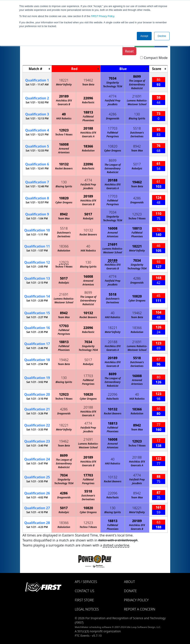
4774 (113, 96)
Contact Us (85, 591)
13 (37, 278)
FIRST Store (84, 600)
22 (37, 425)
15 (37, 313)
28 (37, 523)
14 (37, 296)
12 (37, 262)
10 (37, 230)
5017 (137, 164)
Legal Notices (87, 609)
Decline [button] (162, 36)
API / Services (86, 582)
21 (37, 409)
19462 (88, 80)
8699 (137, 76)
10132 (64, 164)
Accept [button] (144, 36)
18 (37, 360)
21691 (137, 96)
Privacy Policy (103, 16)
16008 (64, 144)
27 (37, 508)
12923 (64, 130)
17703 (113, 128)
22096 (88, 98)
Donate (130, 591)
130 (137, 114)
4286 (113, 114)
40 (64, 114)
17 (37, 344)
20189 (64, 96)
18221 (64, 80)
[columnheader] (37, 69)
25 (37, 477)
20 (37, 394)
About (130, 582)
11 (37, 246)
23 (37, 441)
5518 (137, 128)
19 (37, 378)
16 (37, 328)
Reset (129, 51)
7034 (113, 78)
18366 (88, 146)
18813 (88, 112)
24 (37, 459)
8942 (137, 146)
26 (37, 493)
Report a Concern (140, 609)
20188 (88, 128)
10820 (113, 146)
